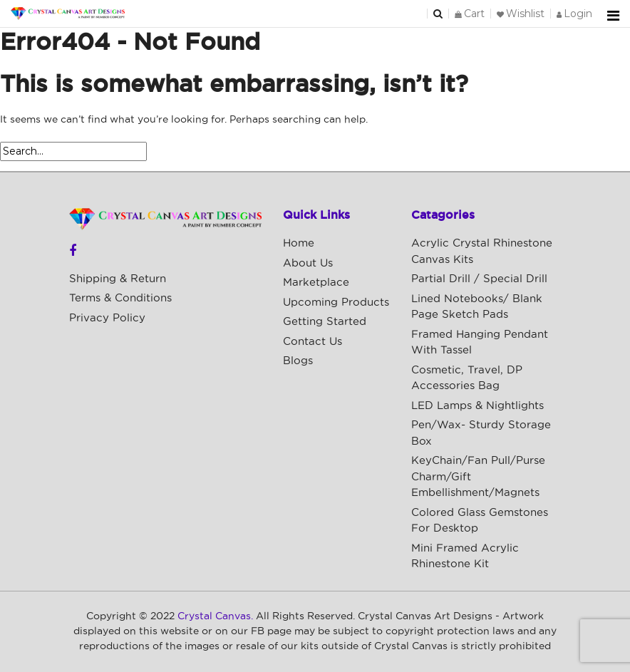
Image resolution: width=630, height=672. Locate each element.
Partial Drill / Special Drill (479, 279)
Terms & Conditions (120, 298)
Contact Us (313, 342)
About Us (308, 263)
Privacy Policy (107, 318)
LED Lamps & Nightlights (477, 406)
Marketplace (316, 283)
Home (299, 243)
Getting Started (325, 322)
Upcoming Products (336, 303)
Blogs (298, 361)
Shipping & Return (118, 279)
